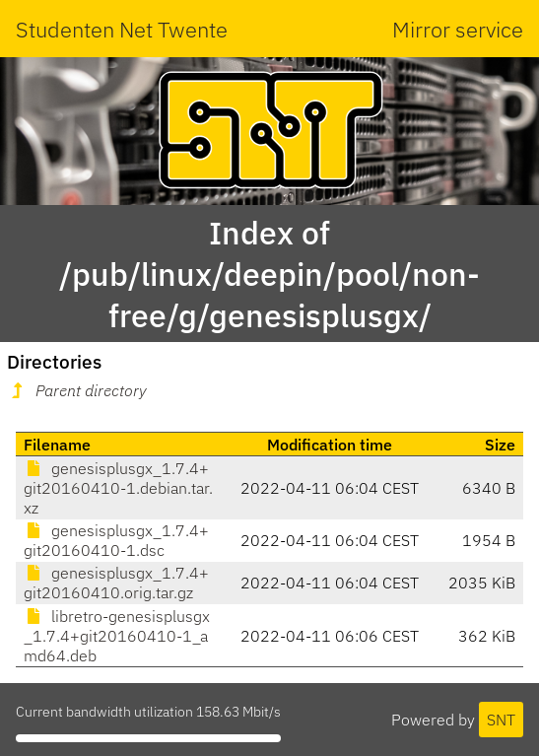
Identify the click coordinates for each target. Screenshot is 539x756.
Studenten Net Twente (122, 29)
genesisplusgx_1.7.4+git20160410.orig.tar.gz (116, 583)
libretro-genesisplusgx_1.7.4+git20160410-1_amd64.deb (117, 636)
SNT (501, 720)
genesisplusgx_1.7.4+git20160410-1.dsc (116, 540)
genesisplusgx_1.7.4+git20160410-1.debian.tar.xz (118, 488)
